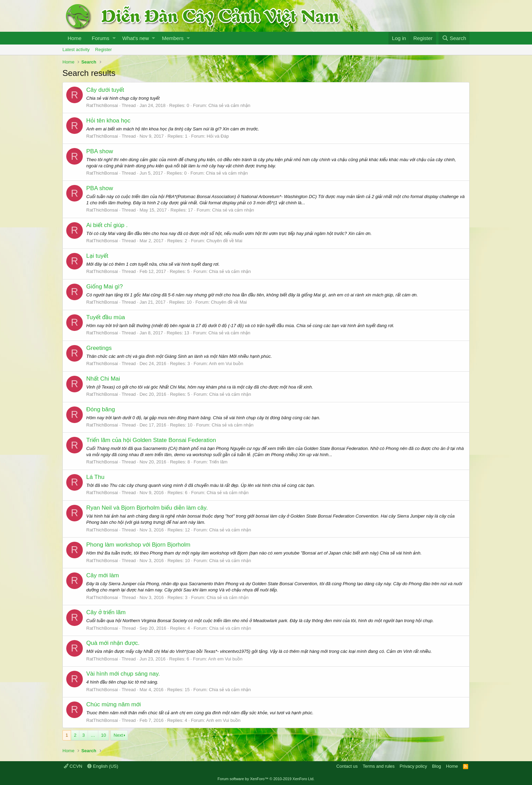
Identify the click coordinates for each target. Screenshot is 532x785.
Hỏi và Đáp (218, 136)
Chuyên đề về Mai (224, 241)
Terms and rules (378, 766)
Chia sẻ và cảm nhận (229, 105)
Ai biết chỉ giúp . (107, 225)
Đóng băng (101, 409)
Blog (436, 766)
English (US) (103, 766)
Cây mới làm (103, 575)
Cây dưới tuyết (105, 90)
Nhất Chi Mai (103, 379)
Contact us (347, 766)
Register (104, 50)
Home (75, 38)
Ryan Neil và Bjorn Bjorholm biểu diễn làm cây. (147, 508)
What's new (136, 38)
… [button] (93, 735)
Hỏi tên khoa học (108, 121)
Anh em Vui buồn (226, 364)
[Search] (454, 38)
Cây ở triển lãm (106, 612)
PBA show (100, 151)
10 (104, 735)
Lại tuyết (97, 256)
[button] (114, 38)
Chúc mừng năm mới (114, 704)
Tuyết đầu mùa (106, 317)
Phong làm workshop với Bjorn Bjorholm (138, 545)
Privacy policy (413, 766)
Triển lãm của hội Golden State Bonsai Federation (151, 440)
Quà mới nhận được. (113, 643)
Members (173, 38)
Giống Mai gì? (105, 287)
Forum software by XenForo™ (266, 779)
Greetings (99, 348)
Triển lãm (218, 462)
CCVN (73, 766)
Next (118, 735)
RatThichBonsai (102, 105)
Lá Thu (95, 477)
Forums (101, 38)
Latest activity (76, 50)
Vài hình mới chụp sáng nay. (123, 674)
